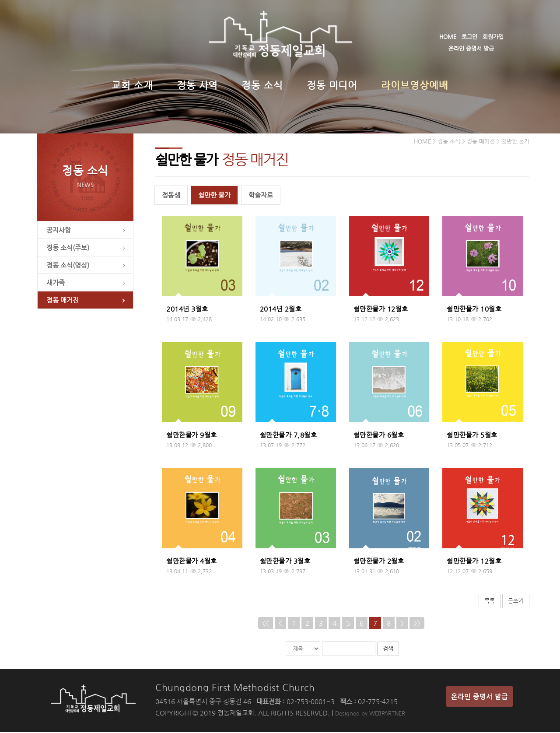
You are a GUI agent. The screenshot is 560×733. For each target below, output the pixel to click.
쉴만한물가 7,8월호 (289, 436)
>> (417, 624)
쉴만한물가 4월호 (192, 562)
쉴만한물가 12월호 (381, 310)
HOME (448, 37)
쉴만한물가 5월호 (472, 436)
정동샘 (171, 196)
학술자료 (261, 196)
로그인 (469, 37)
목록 (490, 602)
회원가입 (493, 37)
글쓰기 (516, 602)
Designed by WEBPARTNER (370, 714)
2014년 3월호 (187, 310)
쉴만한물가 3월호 (285, 562)
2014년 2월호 (281, 310)
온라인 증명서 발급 (471, 48)
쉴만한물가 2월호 (379, 562)
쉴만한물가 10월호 (474, 310)
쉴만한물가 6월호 (379, 436)
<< (266, 624)
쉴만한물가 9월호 (192, 436)
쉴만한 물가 (214, 196)
